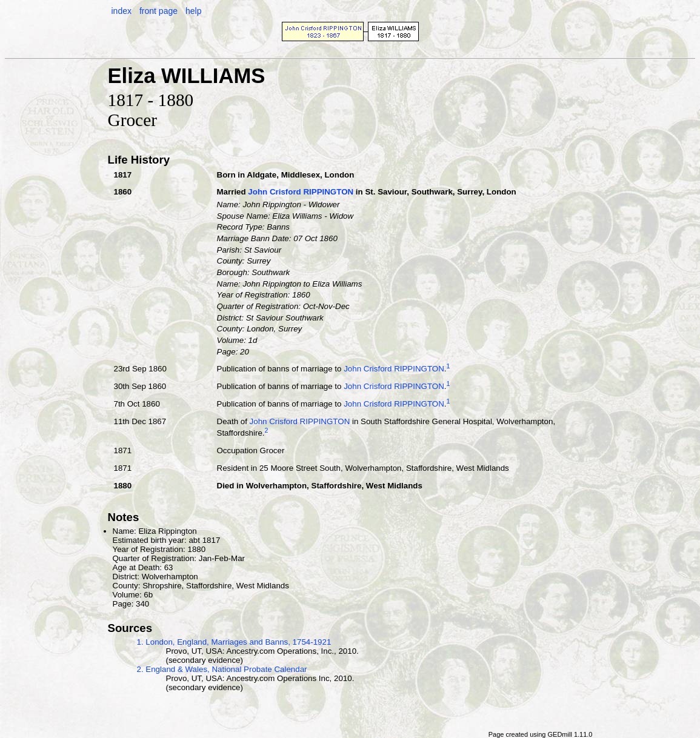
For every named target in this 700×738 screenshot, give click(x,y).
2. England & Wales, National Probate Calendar (222, 669)
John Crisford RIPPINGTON (301, 192)
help (193, 11)
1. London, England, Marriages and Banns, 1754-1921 (234, 642)
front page (158, 11)
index (122, 11)
